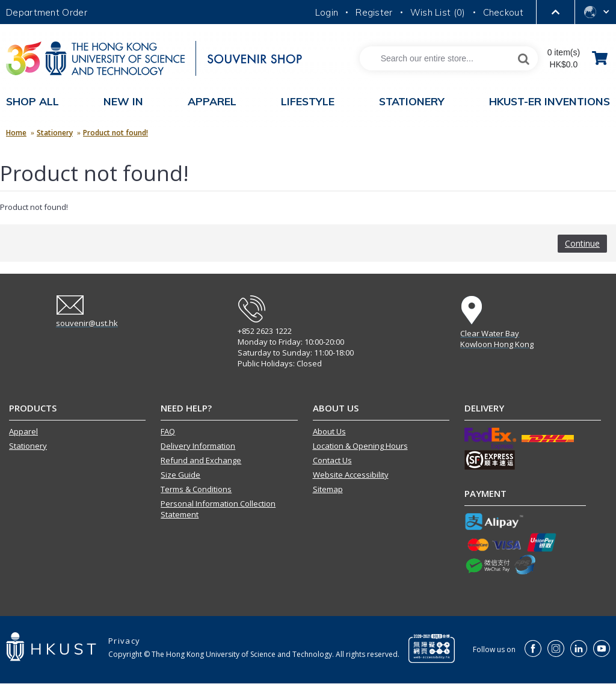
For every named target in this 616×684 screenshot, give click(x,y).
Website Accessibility (351, 475)
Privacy (124, 641)
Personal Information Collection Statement (218, 509)
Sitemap (328, 489)
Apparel (23, 431)
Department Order (47, 12)
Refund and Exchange (201, 460)
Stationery (55, 133)
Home (16, 133)
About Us (329, 431)
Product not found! (115, 133)
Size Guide (180, 475)
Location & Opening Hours (360, 446)
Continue (582, 243)
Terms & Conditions (196, 489)
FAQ (168, 431)
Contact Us (332, 460)
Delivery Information (198, 446)
